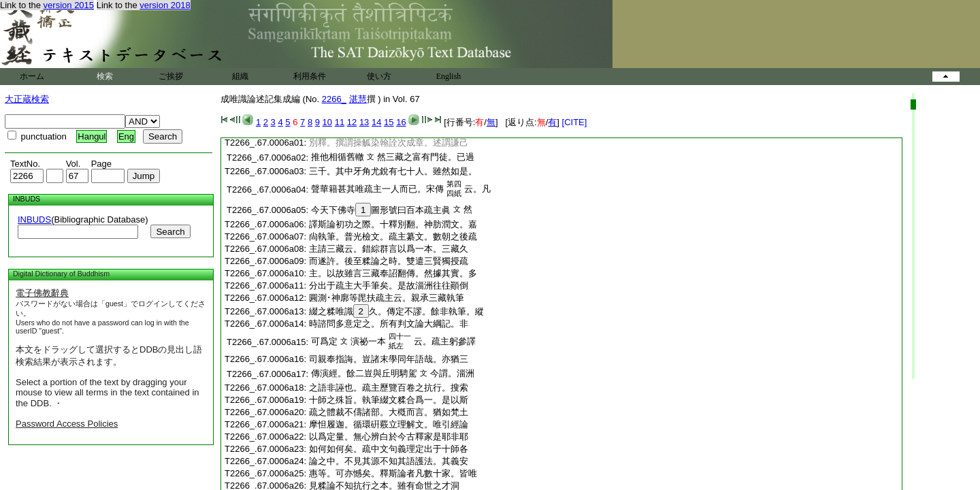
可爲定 (324, 341)
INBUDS (34, 219)
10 (327, 122)
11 (340, 122)
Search (170, 232)
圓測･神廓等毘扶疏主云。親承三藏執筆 (387, 298)
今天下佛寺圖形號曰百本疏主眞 (381, 210)
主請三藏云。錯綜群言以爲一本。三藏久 (389, 249)
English (449, 76)
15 (389, 122)
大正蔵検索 (27, 99)
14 (376, 122)
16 (401, 122)
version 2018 (165, 5)
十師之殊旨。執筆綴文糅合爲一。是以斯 (389, 400)
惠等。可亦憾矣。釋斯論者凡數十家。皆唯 (393, 473)
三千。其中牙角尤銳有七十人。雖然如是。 (393, 171)
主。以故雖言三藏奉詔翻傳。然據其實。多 (393, 273)
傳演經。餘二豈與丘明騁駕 (364, 373)
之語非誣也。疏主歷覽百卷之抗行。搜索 (389, 388)
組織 (240, 76)
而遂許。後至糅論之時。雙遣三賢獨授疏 (389, 261)
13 (364, 122)
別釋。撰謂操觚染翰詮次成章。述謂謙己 (389, 143)
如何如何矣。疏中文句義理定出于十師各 (389, 449)
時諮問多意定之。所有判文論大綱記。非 (389, 324)
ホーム (32, 76)
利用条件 (310, 76)
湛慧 (358, 99)
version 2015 (69, 5)
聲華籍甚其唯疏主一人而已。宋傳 (377, 189)
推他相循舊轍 (338, 157)
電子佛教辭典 (42, 293)
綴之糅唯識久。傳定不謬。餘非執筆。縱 (396, 311)
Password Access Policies (67, 424)
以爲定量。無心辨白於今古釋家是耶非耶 (389, 437)
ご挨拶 (171, 76)
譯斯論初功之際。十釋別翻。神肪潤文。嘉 (393, 224)
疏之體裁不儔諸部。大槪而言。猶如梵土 (389, 412)
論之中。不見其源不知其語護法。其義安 (389, 461)
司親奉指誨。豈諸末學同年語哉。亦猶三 (389, 359)
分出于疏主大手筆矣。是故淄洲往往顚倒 (389, 285)
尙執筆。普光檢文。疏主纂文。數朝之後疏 (393, 236)
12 (352, 122)
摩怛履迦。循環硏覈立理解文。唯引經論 (389, 424)
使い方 (379, 76)
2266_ (334, 99)
